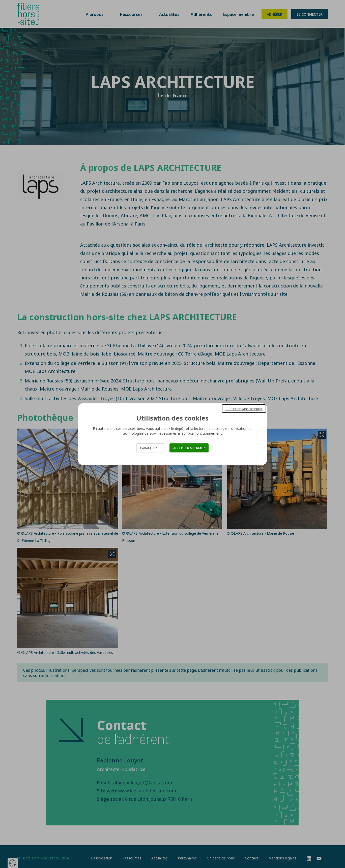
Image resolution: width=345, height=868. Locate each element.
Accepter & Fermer (189, 448)
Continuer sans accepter (244, 408)
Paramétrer (150, 448)
